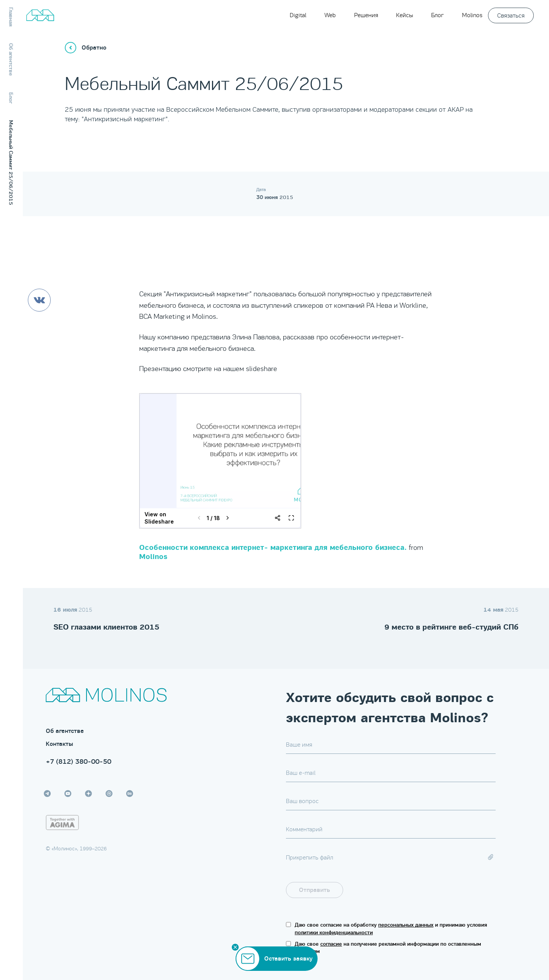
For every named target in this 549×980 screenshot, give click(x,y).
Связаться (511, 15)
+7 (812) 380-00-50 (79, 762)
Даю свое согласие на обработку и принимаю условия (391, 929)
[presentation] (438, 890)
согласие (331, 944)
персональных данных (406, 925)
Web (330, 15)
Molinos (472, 15)
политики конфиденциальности (334, 933)
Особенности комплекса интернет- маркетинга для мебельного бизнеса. (273, 548)
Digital (298, 15)
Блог (437, 15)
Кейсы (405, 15)
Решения (366, 15)
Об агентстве (65, 731)
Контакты (59, 744)
